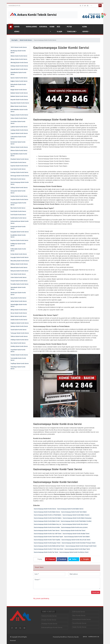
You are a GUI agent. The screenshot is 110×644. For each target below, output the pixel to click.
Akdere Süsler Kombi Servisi (19, 56)
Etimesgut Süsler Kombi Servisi (20, 176)
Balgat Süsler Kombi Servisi (19, 90)
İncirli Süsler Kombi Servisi (18, 215)
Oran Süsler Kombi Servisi (18, 274)
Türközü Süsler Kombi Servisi (19, 336)
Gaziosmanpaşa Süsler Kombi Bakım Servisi (70, 509)
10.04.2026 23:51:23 (14, 6)
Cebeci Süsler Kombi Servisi (19, 118)
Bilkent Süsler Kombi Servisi (19, 106)
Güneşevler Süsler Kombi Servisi (18, 192)
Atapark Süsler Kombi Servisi (19, 69)
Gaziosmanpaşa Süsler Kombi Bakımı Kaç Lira (48, 524)
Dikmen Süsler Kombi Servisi (19, 150)
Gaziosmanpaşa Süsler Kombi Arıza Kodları (47, 527)
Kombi (52, 27)
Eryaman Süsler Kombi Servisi (19, 166)
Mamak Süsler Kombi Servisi (19, 267)
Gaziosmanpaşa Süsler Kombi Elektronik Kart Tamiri (49, 546)
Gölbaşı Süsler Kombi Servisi (19, 188)
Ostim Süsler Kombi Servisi (19, 277)
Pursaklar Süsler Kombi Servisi (19, 284)
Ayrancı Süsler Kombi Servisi (19, 78)
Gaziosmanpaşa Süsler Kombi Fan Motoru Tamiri (74, 552)
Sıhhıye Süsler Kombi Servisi (19, 310)
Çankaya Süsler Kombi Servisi (19, 130)
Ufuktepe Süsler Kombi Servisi (19, 340)
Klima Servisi (85, 29)
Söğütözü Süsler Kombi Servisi (20, 323)
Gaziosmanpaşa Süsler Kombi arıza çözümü (74, 527)
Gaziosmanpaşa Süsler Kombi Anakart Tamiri (76, 534)
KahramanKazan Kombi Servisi (52, 628)
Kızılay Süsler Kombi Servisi (19, 254)
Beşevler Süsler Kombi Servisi (19, 100)
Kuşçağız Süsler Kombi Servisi (20, 257)
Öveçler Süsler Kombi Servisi (19, 281)
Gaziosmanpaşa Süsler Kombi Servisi (20, 183)
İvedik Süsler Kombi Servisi (18, 218)
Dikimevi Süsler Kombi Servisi (19, 147)
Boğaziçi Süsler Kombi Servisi (19, 115)
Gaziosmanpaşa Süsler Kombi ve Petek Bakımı (48, 515)
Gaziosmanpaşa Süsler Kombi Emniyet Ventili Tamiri (81, 546)
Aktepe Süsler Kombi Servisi (19, 59)
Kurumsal (43, 27)
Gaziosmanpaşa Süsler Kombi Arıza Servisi (75, 524)
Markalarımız (32, 27)
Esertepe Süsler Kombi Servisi (19, 172)
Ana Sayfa (15, 40)
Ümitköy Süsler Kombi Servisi (19, 346)
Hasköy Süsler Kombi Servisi (19, 196)
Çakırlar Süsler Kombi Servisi (19, 127)
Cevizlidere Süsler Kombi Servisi (18, 122)
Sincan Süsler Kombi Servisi (19, 313)
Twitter (74, 559)
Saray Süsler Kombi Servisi (18, 298)
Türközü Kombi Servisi (49, 616)
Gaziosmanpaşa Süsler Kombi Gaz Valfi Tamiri (48, 534)
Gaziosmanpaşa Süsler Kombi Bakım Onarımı (76, 515)
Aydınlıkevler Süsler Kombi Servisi (18, 73)
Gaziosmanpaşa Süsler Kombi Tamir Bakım (74, 512)
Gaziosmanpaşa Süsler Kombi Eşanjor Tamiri (47, 543)
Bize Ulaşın (59, 29)
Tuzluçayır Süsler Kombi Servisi (20, 333)
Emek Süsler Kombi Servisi (18, 162)
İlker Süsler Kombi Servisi (18, 208)
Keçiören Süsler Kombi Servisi (19, 240)
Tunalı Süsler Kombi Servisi (18, 330)
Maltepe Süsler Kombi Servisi (19, 264)
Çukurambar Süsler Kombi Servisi (18, 138)
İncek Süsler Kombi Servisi (18, 211)
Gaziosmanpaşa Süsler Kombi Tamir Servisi (47, 530)
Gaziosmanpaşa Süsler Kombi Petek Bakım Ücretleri (76, 521)
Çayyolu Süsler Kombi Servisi (19, 133)
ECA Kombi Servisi (79, 612)
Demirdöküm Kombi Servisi (82, 619)
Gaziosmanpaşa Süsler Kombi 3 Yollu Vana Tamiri (49, 549)
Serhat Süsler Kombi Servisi (19, 301)
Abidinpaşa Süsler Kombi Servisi (18, 52)
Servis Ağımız (17, 29)
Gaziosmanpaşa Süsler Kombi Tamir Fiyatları (47, 540)
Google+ (86, 559)
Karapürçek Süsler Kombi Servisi (18, 227)
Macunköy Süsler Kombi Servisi (20, 261)
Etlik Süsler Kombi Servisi (18, 179)
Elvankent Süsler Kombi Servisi (20, 159)
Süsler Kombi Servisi (26, 40)
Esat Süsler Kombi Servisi (18, 169)
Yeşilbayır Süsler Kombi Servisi (20, 363)
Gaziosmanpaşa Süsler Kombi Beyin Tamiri (77, 549)
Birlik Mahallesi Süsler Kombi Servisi (19, 110)
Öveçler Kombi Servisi (49, 620)
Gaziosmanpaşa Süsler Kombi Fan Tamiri (46, 552)
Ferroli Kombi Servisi (79, 623)
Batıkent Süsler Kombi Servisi (19, 93)
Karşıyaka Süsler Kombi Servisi (20, 232)
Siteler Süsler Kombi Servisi (19, 316)
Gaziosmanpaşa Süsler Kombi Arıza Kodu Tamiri (76, 540)
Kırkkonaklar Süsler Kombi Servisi (18, 250)
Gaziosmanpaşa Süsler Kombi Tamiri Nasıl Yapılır (48, 537)
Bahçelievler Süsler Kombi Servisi (18, 85)
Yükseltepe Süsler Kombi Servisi (18, 368)
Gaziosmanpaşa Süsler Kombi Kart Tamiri (73, 530)
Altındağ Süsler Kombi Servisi (19, 63)
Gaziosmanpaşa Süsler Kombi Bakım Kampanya (77, 518)
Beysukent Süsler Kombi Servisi (20, 103)
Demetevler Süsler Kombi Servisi (18, 143)
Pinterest (52, 559)
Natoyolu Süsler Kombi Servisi (19, 271)
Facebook (63, 559)
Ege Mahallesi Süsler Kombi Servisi (19, 155)
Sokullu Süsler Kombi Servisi (19, 320)
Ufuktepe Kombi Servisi (49, 624)
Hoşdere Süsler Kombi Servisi (19, 199)
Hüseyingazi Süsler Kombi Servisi (18, 204)
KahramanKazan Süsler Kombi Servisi (20, 222)
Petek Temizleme (71, 29)
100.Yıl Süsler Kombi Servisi (19, 47)
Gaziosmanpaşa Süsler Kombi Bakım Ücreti (47, 521)
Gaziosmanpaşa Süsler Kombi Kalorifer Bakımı (48, 518)
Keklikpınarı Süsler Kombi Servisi (18, 245)
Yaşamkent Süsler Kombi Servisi (18, 351)
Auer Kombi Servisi (79, 616)
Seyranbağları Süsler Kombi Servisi (19, 305)
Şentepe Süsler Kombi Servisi (19, 326)
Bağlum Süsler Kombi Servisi (19, 81)
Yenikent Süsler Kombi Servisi (19, 355)
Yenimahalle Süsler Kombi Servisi (18, 359)
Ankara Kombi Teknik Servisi (33, 15)
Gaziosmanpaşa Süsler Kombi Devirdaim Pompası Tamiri (79, 543)
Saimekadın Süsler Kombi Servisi (18, 288)
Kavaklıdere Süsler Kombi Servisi (18, 236)
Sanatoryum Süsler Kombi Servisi (18, 294)
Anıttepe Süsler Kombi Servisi (19, 66)
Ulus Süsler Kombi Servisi (18, 343)
